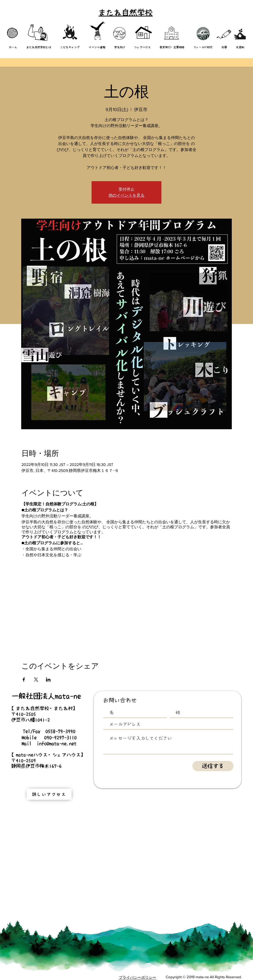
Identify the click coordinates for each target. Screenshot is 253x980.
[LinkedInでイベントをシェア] (48, 680)
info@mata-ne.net (57, 743)
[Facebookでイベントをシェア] (24, 680)
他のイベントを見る (126, 195)
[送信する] (213, 766)
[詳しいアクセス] (49, 794)
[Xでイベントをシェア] (36, 680)
